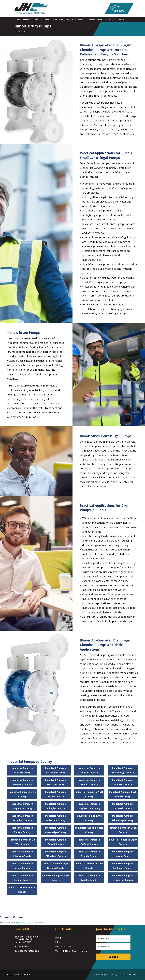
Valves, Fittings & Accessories (72, 20)
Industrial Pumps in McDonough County (123, 770)
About (100, 20)
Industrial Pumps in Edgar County (123, 842)
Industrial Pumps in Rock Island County (123, 794)
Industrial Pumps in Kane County (89, 866)
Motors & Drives (50, 20)
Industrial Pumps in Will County (89, 818)
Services (91, 20)
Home (18, 20)
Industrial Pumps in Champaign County (56, 830)
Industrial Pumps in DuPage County (89, 842)
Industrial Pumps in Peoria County (56, 794)
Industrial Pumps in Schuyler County (56, 806)
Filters (37, 20)
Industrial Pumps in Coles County (89, 830)
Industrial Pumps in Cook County (123, 830)
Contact (121, 20)
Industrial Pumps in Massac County (89, 770)
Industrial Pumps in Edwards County (22, 854)
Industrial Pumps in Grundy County (89, 854)
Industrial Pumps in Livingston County (123, 878)
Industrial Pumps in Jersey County (22, 866)
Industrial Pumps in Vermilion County (22, 818)
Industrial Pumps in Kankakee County (123, 866)
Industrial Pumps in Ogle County (22, 794)
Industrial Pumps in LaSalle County (89, 878)
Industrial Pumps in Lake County (56, 878)
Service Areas (110, 20)
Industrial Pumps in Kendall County (22, 878)
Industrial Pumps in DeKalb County (56, 842)
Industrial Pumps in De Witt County (22, 842)
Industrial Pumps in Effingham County (56, 854)
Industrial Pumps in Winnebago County (123, 818)
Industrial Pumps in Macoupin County (56, 770)
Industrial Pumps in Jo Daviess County (56, 866)
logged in (19, 922)
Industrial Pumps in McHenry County (22, 782)
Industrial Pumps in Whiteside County (56, 818)
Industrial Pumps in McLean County (56, 782)
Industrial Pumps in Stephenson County (89, 806)
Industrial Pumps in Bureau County (22, 830)
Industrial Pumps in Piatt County (89, 794)
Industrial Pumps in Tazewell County (123, 806)
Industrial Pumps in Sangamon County (22, 806)
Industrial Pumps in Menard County (89, 782)
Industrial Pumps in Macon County (22, 770)
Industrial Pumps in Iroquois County (123, 854)
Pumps (27, 20)
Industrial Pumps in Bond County (22, 890)
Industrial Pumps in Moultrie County (123, 782)
